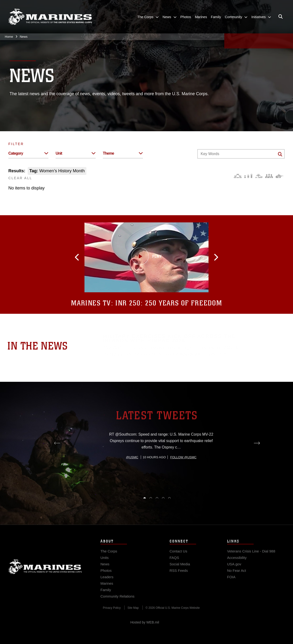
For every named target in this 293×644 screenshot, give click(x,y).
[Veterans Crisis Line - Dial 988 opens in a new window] (251, 561)
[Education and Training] (248, 176)
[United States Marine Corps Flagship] (50, 17)
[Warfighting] (280, 176)
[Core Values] (259, 176)
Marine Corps (45, 576)
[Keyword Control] (241, 154)
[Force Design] (238, 176)
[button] (100, 257)
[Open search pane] (281, 17)
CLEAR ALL (20, 178)
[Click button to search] (280, 154)
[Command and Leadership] (269, 176)
